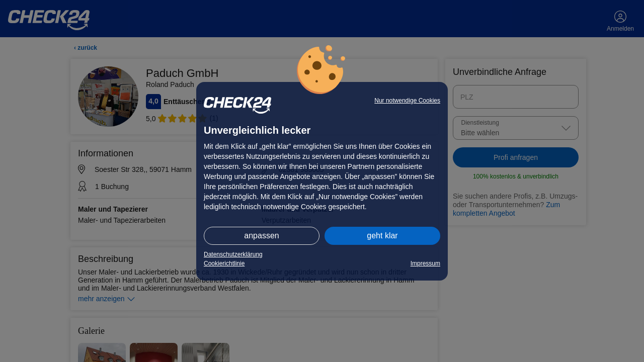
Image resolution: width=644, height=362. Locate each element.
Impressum (425, 263)
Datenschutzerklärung (233, 254)
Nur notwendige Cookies (407, 101)
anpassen (261, 236)
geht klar (382, 236)
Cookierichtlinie (224, 263)
